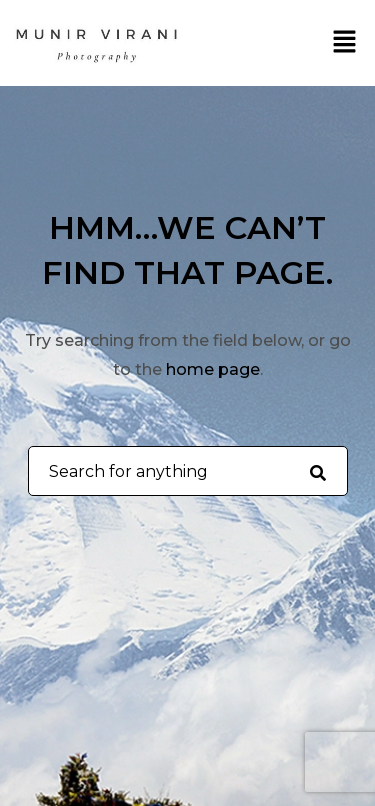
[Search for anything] (317, 472)
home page (213, 369)
